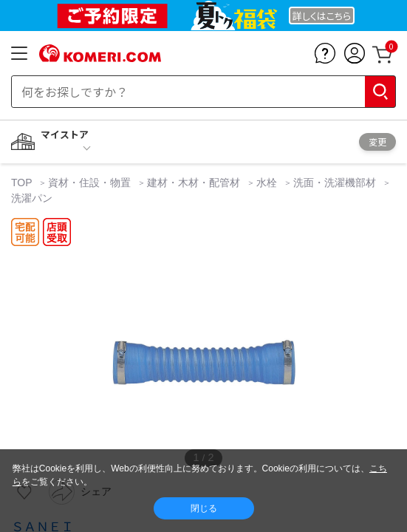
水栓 (267, 183)
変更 (377, 141)
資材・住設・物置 (89, 183)
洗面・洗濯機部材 (335, 183)
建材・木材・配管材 (194, 183)
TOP (23, 183)
